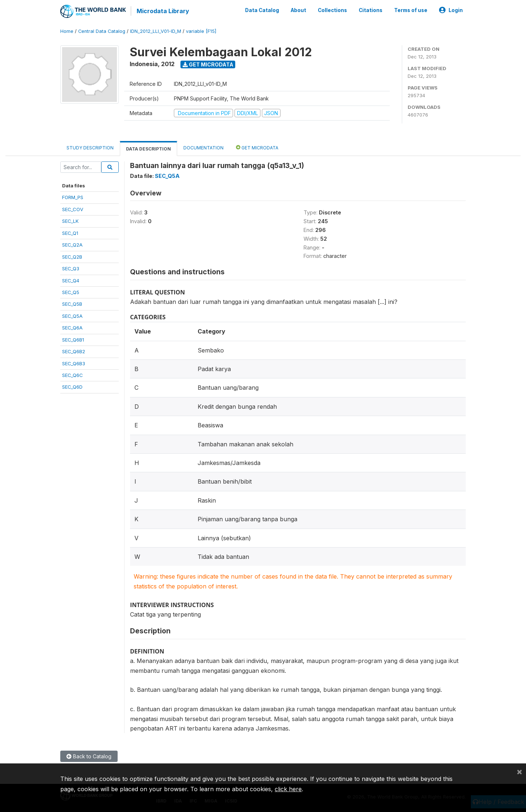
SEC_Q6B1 (73, 339)
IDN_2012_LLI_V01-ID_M (156, 31)
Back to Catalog (89, 756)
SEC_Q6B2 (74, 351)
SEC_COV (73, 209)
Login (451, 10)
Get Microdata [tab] (257, 147)
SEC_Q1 (70, 233)
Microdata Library (163, 11)
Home (67, 31)
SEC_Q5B (72, 304)
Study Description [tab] (90, 147)
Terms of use (411, 10)
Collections (332, 10)
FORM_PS (73, 197)
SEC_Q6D (72, 387)
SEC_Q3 (71, 268)
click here (288, 789)
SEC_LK (70, 221)
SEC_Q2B (72, 256)
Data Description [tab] (148, 148)
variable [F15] (201, 31)
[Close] (519, 771)
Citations (371, 10)
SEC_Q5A (72, 316)
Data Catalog (262, 10)
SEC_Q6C (73, 375)
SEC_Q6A (72, 327)
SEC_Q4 (71, 280)
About (298, 10)
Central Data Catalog (102, 31)
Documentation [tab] (203, 147)
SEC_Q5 (71, 292)
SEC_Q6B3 (74, 363)
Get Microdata (208, 64)
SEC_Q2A (72, 244)
